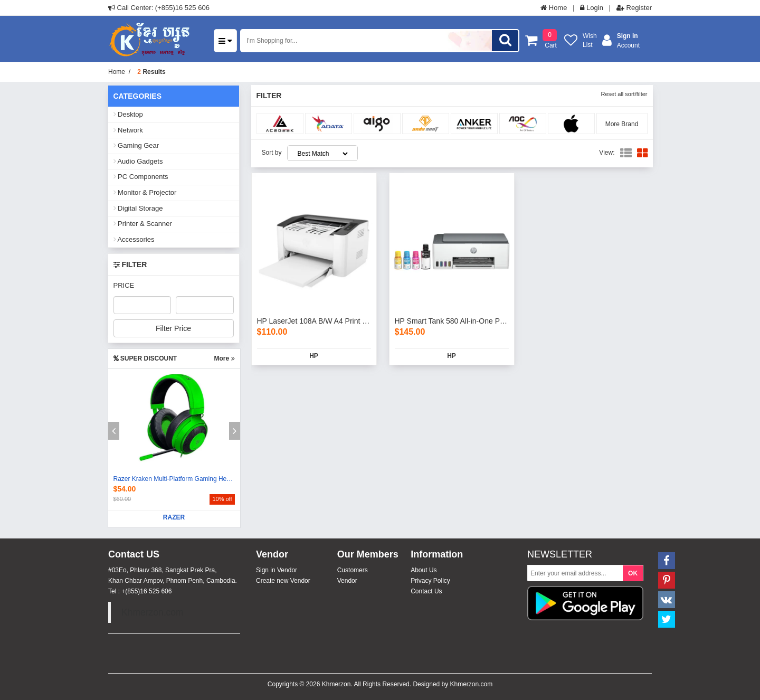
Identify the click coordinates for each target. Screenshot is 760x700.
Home (554, 8)
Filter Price (173, 328)
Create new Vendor (283, 581)
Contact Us (426, 591)
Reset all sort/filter (624, 94)
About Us (424, 570)
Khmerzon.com (153, 612)
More (224, 358)
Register (634, 8)
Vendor (347, 581)
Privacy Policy (430, 581)
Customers (353, 570)
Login (591, 8)
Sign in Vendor (277, 570)
